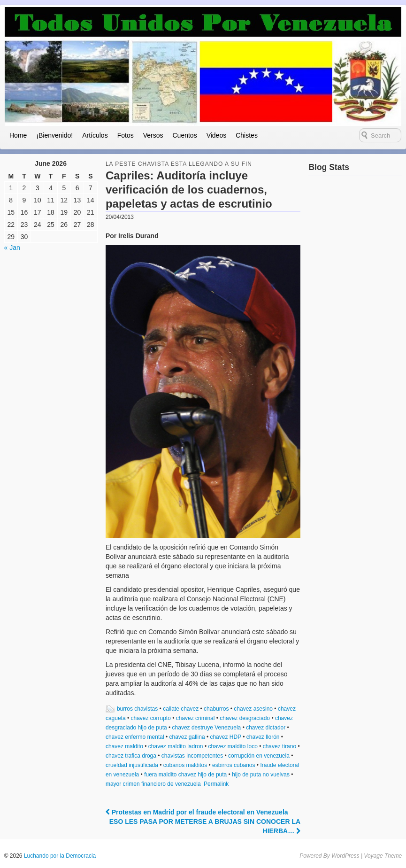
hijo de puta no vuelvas (261, 775)
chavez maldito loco (233, 746)
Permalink (216, 784)
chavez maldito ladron (176, 746)
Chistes (247, 135)
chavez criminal (195, 718)
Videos (217, 135)
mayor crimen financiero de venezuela (153, 784)
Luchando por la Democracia (59, 856)
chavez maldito (124, 746)
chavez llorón (263, 737)
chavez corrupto (150, 718)
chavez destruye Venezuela (207, 728)
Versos (153, 135)
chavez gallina (187, 737)
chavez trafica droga (131, 756)
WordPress (345, 856)
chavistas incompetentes (192, 756)
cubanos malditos (185, 765)
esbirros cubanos (234, 765)
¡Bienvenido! (54, 135)
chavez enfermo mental (135, 737)
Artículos (95, 135)
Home (18, 135)
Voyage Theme (383, 856)
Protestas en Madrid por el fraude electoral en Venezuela (197, 812)
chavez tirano (280, 746)
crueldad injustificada (132, 765)
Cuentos (184, 135)
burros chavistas (137, 709)
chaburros (216, 709)
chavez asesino (253, 709)
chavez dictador (266, 728)
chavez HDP (225, 737)
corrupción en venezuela (259, 756)
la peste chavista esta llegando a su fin (179, 164)
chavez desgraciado (245, 718)
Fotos (126, 135)
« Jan (12, 248)
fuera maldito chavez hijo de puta (185, 775)
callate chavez (181, 709)
